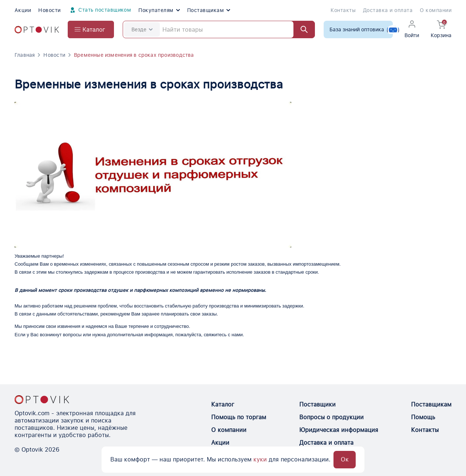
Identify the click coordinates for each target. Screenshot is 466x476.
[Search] (219, 29)
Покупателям (159, 10)
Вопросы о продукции (331, 417)
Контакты (343, 10)
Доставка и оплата (388, 10)
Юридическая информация (339, 430)
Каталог (223, 404)
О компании (436, 10)
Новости (49, 10)
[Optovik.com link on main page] (37, 30)
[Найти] (301, 29)
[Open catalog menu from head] (91, 29)
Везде (142, 29)
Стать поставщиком (100, 10)
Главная (25, 55)
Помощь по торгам (239, 417)
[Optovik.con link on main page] (42, 400)
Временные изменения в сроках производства (134, 55)
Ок (345, 459)
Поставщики (317, 404)
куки (260, 459)
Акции (23, 10)
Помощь (423, 417)
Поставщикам (209, 10)
